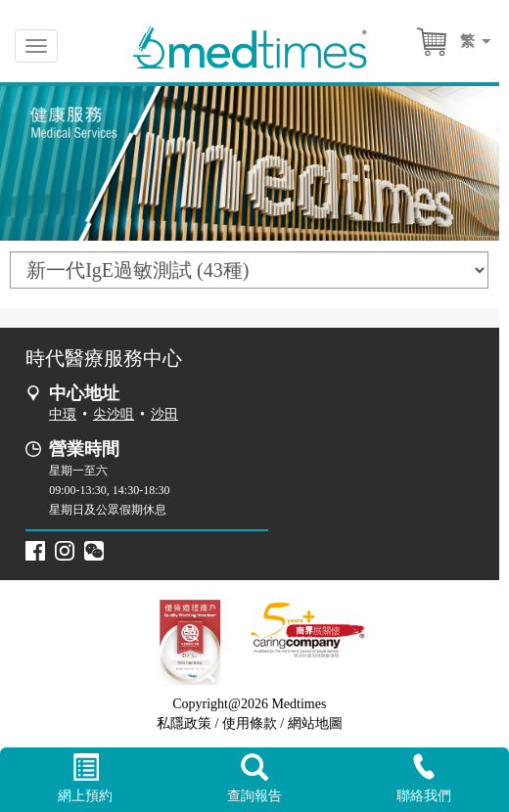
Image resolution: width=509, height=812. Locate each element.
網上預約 (85, 779)
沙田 (164, 414)
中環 (63, 414)
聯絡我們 (424, 778)
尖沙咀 (114, 414)
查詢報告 (254, 779)
